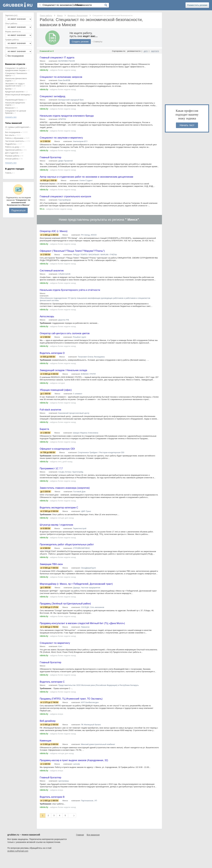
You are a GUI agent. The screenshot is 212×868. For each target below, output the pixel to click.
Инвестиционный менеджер (18, 95)
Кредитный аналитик (14, 92)
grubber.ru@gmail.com (18, 862)
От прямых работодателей (17, 127)
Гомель (8, 173)
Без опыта (10, 135)
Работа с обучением (14, 138)
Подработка (10, 144)
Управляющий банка (14, 100)
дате (146, 51)
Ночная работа (12, 159)
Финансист (10, 108)
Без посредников (13, 132)
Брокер (8, 89)
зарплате (155, 51)
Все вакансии (93, 846)
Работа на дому (12, 147)
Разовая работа (12, 156)
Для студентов (12, 153)
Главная (80, 846)
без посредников (16, 56)
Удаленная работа (13, 150)
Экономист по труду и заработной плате (15, 85)
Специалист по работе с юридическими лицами (16, 69)
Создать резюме (81, 42)
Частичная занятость (15, 141)
